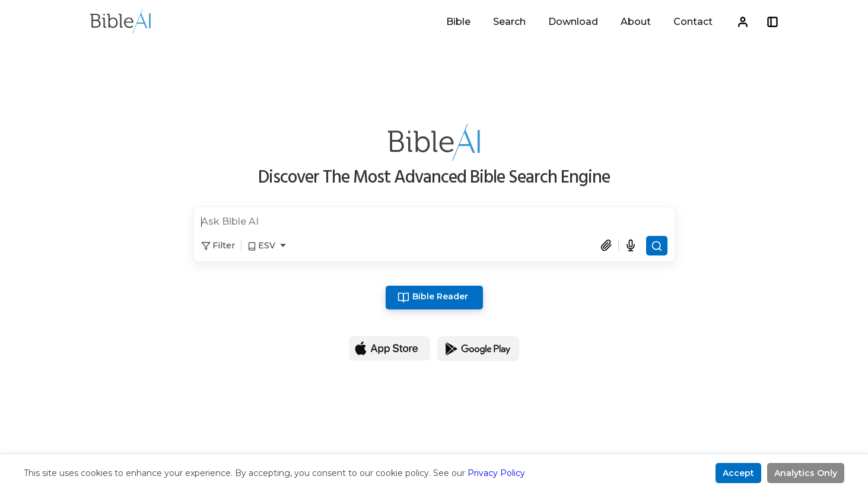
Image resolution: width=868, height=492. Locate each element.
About (636, 22)
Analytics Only (806, 473)
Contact (693, 22)
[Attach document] (609, 245)
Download (573, 22)
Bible (458, 22)
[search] (434, 223)
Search (509, 22)
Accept (738, 473)
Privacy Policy (496, 473)
